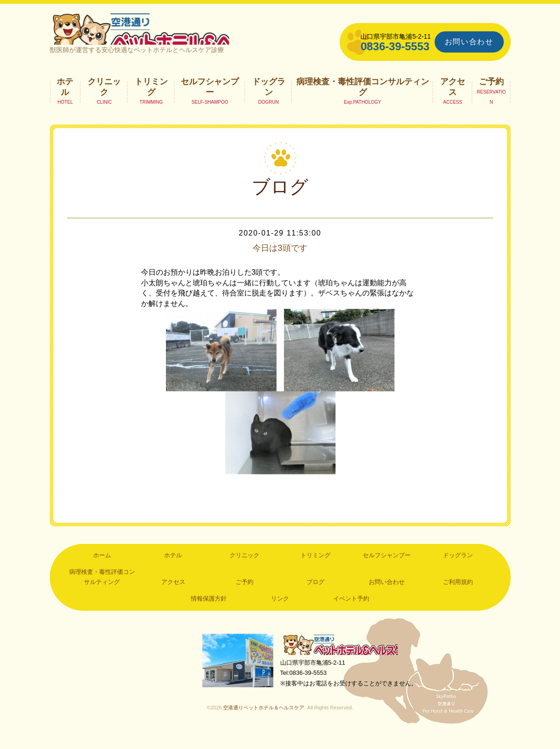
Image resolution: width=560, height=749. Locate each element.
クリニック (104, 100)
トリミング (151, 100)
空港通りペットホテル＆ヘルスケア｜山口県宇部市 (172, 35)
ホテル (65, 100)
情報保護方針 (209, 611)
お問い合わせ (469, 42)
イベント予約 (351, 611)
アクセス (453, 100)
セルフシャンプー (210, 100)
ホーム (102, 569)
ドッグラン (269, 100)
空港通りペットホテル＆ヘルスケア (345, 659)
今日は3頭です (280, 261)
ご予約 (491, 94)
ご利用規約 (458, 595)
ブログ (315, 595)
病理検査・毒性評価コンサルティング (363, 100)
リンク (280, 611)
